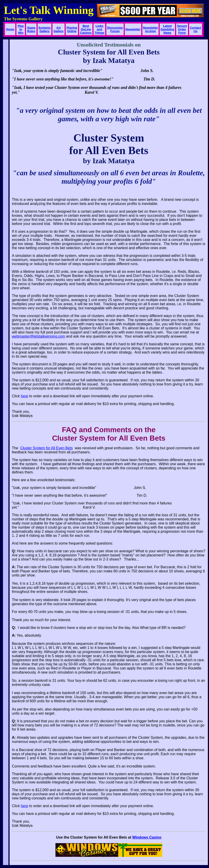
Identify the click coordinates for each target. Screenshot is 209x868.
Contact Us (196, 29)
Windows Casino (147, 837)
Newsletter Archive (151, 29)
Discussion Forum (115, 29)
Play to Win (21, 29)
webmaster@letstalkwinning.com (38, 336)
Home (10, 29)
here (24, 396)
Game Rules (31, 29)
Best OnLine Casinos (86, 29)
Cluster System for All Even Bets (46, 448)
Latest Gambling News (167, 29)
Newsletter (133, 29)
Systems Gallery (44, 29)
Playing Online (72, 29)
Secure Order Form (182, 29)
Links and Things (100, 29)
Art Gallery (58, 29)
